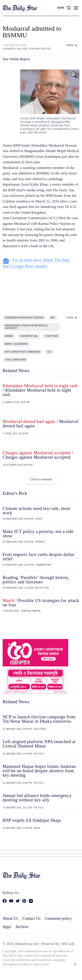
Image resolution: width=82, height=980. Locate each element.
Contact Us (31, 918)
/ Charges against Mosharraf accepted (38, 455)
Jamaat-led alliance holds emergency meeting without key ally (37, 798)
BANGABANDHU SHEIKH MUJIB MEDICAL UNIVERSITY (26, 327)
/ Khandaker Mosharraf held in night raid (40, 390)
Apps (7, 927)
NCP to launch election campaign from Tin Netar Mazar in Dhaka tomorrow (39, 719)
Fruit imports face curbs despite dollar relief (38, 557)
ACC (50, 352)
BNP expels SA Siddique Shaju (32, 820)
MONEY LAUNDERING (16, 344)
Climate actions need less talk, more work (37, 511)
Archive (22, 927)
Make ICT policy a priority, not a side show (38, 534)
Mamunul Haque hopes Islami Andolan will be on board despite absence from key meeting (39, 771)
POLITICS (46, 49)
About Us (10, 918)
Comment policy (58, 918)
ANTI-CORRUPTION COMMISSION (23, 352)
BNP (53, 318)
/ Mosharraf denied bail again (41, 424)
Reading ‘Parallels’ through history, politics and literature (36, 580)
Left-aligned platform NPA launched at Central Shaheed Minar (39, 744)
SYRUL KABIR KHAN (15, 360)
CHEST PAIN (51, 336)
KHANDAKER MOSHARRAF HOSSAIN (24, 318)
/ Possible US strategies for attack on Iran (41, 603)
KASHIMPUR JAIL (29, 336)
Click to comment (41, 479)
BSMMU (9, 336)
